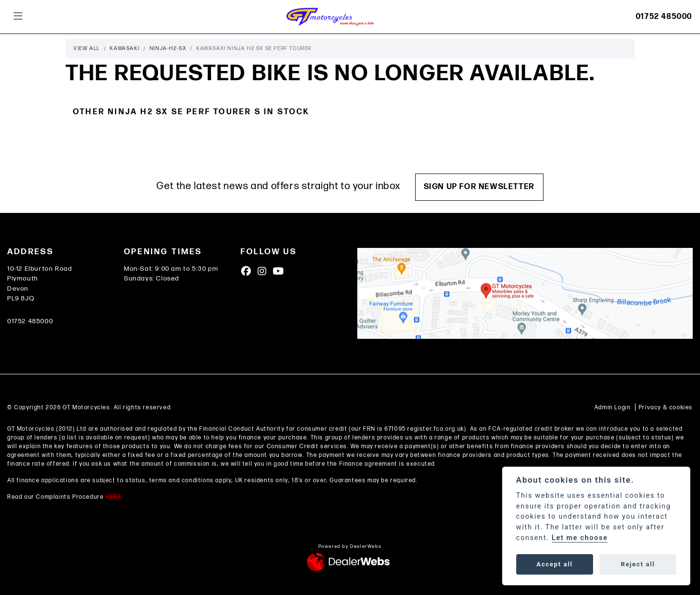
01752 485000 (664, 17)
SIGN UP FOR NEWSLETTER (479, 187)
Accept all (555, 564)
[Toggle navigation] (18, 17)
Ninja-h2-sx (168, 48)
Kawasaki (125, 48)
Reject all (638, 564)
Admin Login (613, 408)
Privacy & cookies (666, 408)
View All (87, 48)
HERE (114, 497)
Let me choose (580, 538)
